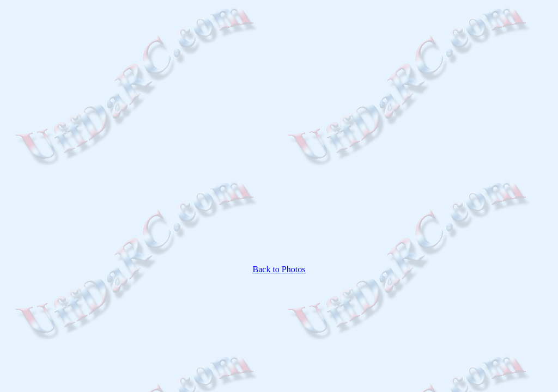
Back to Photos (279, 269)
